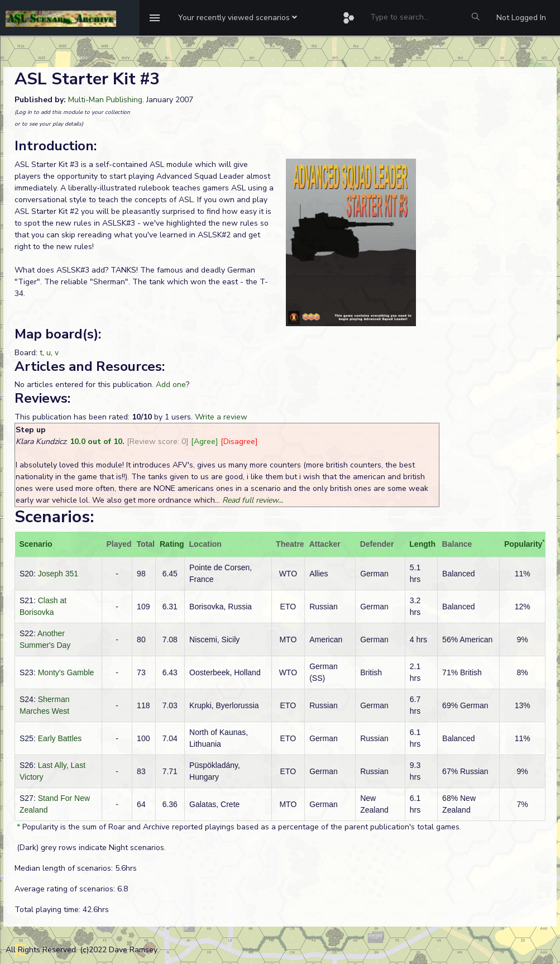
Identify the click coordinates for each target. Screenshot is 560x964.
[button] (238, 18)
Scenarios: (54, 517)
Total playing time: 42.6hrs (62, 910)
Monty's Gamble (66, 672)
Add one (171, 385)
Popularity (523, 544)
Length (422, 544)
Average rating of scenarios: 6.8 (71, 889)
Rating (172, 544)
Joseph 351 (58, 574)
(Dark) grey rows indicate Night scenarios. (90, 848)
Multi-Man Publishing (105, 100)
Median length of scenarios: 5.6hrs (76, 868)
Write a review (221, 417)
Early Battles (60, 738)
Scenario (36, 544)
